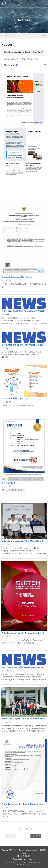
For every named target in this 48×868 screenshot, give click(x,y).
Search (38, 836)
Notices (9, 36)
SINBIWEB (29, 864)
